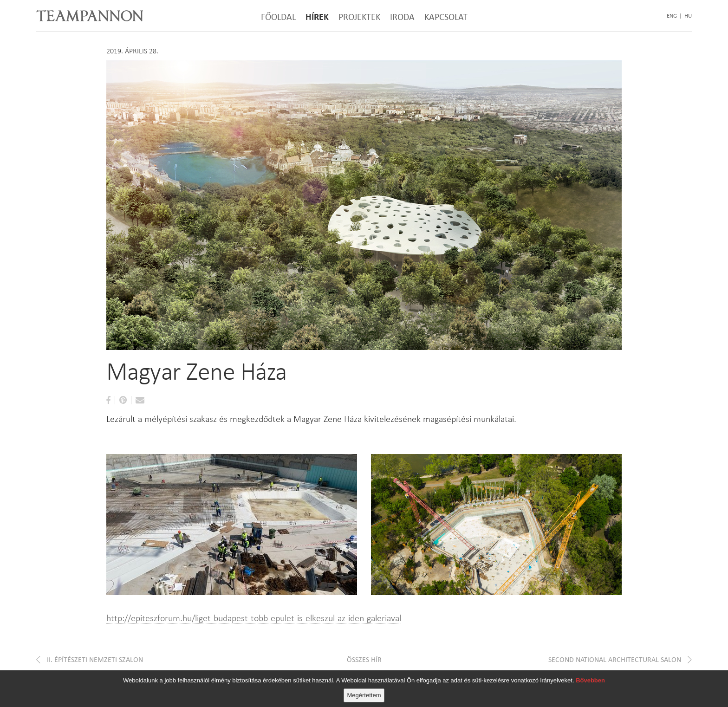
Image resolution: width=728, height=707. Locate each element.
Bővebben (590, 680)
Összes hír (364, 659)
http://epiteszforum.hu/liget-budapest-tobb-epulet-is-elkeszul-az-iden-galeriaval (254, 618)
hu (688, 16)
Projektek (359, 17)
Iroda (402, 17)
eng (672, 16)
